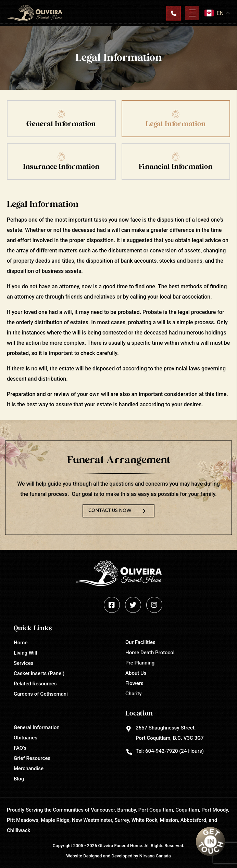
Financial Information (176, 167)
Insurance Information (61, 167)
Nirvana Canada (155, 856)
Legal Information (176, 124)
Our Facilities (140, 642)
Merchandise (29, 768)
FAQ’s (20, 748)
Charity (134, 694)
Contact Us (173, 13)
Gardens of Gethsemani (41, 694)
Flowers (134, 683)
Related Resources (35, 684)
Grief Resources (32, 758)
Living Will (25, 653)
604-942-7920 (161, 751)
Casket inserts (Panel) (39, 673)
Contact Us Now (110, 511)
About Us (136, 673)
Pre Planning (140, 663)
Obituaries (26, 738)
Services (23, 663)
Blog (19, 779)
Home (21, 643)
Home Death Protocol (150, 653)
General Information (61, 124)
